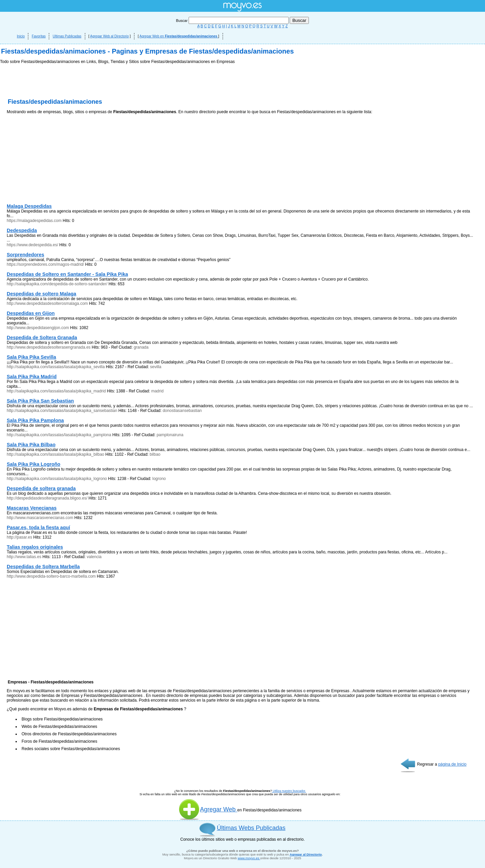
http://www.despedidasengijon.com (38, 328)
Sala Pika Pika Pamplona (35, 420)
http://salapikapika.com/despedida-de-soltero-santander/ (57, 284)
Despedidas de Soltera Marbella (43, 567)
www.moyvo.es (249, 858)
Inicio (21, 36)
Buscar (233, 21)
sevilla (156, 367)
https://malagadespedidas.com (34, 221)
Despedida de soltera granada (41, 488)
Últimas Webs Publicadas (251, 828)
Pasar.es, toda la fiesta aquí (38, 527)
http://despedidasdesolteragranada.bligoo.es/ (47, 498)
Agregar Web (208, 809)
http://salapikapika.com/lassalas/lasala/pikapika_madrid (56, 391)
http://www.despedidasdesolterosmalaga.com (47, 303)
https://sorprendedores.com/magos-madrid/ (45, 264)
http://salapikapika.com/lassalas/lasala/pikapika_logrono (57, 479)
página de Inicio (452, 764)
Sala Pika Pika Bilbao (31, 445)
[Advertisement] (57, 160)
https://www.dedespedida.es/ (33, 245)
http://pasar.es (19, 537)
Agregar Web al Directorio (110, 36)
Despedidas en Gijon (31, 313)
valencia (94, 557)
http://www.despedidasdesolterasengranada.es (49, 347)
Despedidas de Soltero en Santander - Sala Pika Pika (67, 274)
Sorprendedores (25, 255)
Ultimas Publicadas (67, 36)
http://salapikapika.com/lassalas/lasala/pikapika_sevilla (56, 367)
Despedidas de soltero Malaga (41, 294)
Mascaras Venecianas (32, 508)
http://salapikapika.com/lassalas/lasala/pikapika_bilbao (56, 454)
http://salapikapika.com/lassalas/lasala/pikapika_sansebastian (62, 411)
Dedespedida (22, 230)
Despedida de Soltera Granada (42, 337)
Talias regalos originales (35, 547)
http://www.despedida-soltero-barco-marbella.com (51, 576)
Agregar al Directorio (306, 854)
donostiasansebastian (182, 411)
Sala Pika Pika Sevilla (31, 357)
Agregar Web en (179, 36)
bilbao (155, 454)
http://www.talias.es (24, 557)
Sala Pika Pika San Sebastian (40, 401)
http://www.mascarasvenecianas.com (40, 518)
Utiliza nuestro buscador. (289, 791)
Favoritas (39, 36)
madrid (157, 391)
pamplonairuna (170, 435)
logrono (159, 479)
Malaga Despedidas (29, 206)
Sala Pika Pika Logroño (34, 464)
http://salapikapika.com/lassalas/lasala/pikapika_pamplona (59, 435)
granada (141, 347)
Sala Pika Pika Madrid (32, 377)
